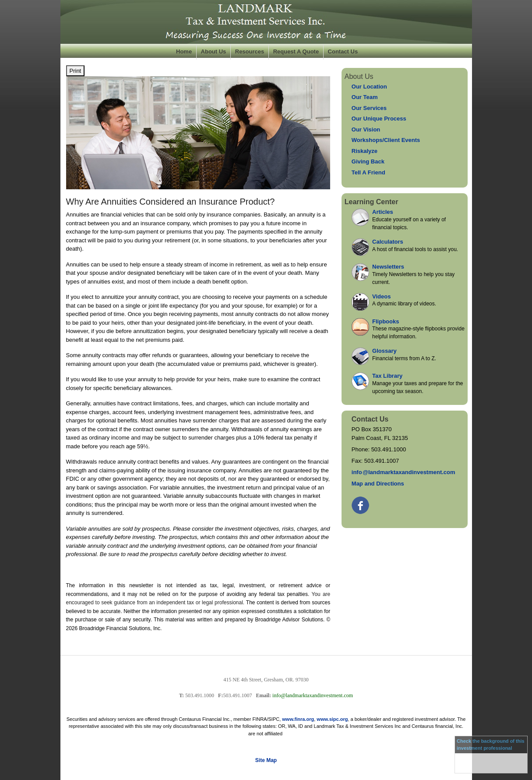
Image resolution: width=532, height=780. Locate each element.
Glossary (384, 351)
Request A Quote (296, 51)
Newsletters (388, 267)
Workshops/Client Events (386, 140)
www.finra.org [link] (298, 719)
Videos (381, 296)
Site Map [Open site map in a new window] (266, 760)
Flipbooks (386, 321)
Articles (383, 212)
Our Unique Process (379, 119)
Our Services (369, 108)
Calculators (388, 242)
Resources (250, 51)
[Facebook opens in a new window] (361, 503)
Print (76, 71)
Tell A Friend (368, 172)
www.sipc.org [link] (332, 719)
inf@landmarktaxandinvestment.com (403, 472)
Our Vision (366, 129)
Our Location (369, 87)
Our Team (365, 97)
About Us (214, 51)
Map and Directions (378, 484)
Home (184, 51)
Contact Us (343, 51)
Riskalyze (365, 151)
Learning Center (372, 202)
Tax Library (387, 376)
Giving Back (368, 161)
